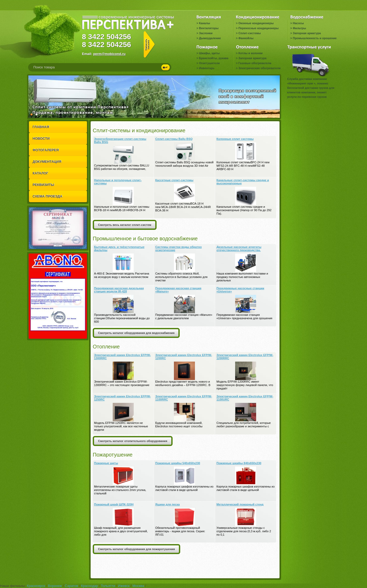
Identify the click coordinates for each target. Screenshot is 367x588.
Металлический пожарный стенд (240, 504)
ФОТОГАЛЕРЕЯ (46, 150)
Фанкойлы (246, 38)
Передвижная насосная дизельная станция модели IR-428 (119, 290)
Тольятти (108, 586)
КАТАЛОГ (40, 173)
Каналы (204, 23)
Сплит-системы (249, 33)
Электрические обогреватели (259, 68)
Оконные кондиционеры (256, 23)
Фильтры (299, 28)
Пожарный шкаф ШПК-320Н (114, 504)
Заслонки (206, 33)
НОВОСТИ (41, 138)
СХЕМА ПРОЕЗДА (47, 196)
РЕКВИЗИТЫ (43, 185)
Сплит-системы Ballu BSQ (174, 139)
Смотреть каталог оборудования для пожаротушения (136, 549)
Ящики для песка (167, 504)
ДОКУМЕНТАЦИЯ (47, 162)
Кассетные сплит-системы (174, 180)
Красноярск (36, 586)
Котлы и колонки (250, 53)
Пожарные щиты (106, 463)
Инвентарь (207, 68)
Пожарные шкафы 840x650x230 (239, 463)
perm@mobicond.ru (109, 54)
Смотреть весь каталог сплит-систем (125, 225)
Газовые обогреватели (255, 63)
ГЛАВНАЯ (41, 127)
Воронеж (55, 586)
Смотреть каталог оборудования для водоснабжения (136, 333)
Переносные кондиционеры (258, 28)
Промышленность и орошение (315, 38)
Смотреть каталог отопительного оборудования (133, 441)
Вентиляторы (209, 28)
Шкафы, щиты (209, 53)
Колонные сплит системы (235, 139)
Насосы (298, 23)
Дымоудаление (210, 38)
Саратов (72, 586)
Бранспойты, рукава (214, 58)
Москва (138, 586)
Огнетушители (209, 63)
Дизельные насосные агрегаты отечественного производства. (239, 249)
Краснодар (89, 586)
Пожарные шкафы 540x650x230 (178, 463)
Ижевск (124, 586)
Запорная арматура (307, 33)
